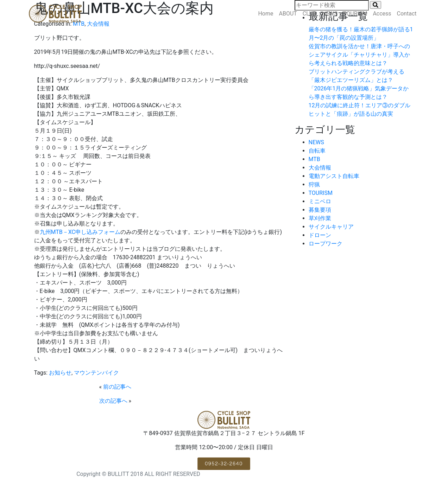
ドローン (320, 235)
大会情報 (320, 168)
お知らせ (60, 373)
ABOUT (288, 14)
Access (382, 14)
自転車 (317, 151)
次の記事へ (113, 401)
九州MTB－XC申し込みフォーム (80, 232)
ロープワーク (326, 244)
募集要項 (320, 210)
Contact (407, 14)
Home (266, 14)
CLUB (310, 14)
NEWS (330, 14)
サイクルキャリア (331, 227)
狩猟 (314, 184)
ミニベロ (320, 201)
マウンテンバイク (96, 373)
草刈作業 (320, 218)
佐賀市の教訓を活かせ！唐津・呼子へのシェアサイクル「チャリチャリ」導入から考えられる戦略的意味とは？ (359, 55)
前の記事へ (117, 387)
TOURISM (355, 14)
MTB (314, 159)
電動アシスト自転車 (334, 176)
